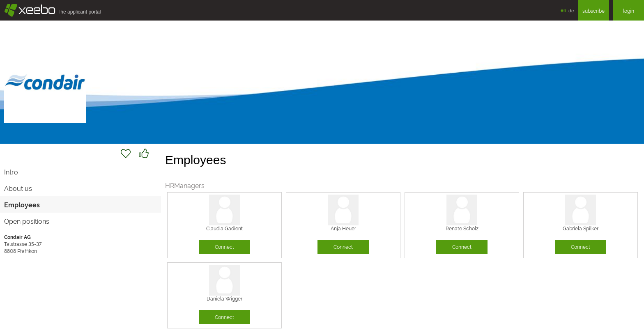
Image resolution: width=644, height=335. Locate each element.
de (571, 10)
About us (18, 188)
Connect (224, 247)
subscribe (593, 10)
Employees (22, 204)
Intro (11, 172)
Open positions (27, 221)
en (563, 10)
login (629, 10)
